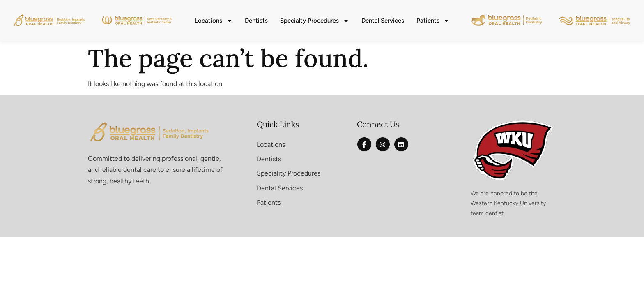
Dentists (256, 21)
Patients (433, 21)
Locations (214, 21)
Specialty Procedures (315, 21)
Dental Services (383, 21)
